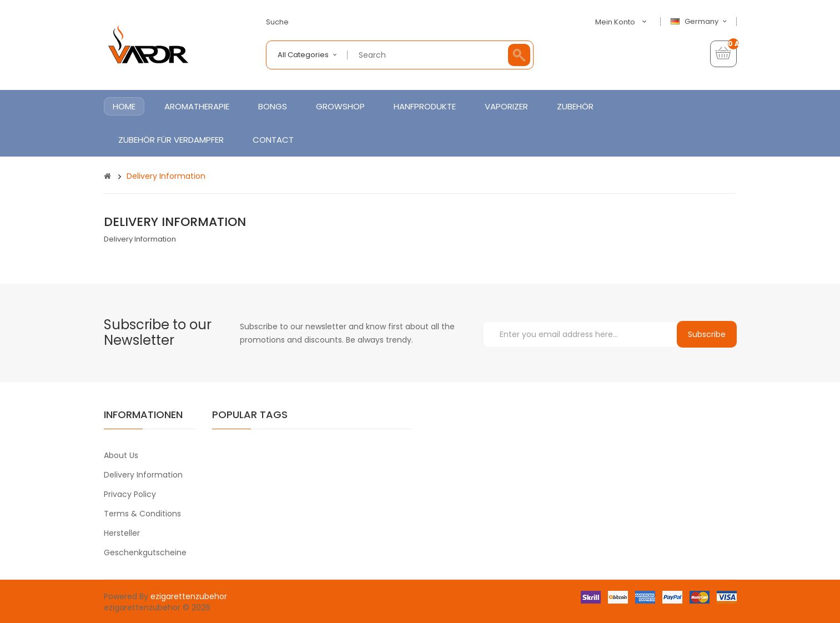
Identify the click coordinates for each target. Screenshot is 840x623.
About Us (121, 455)
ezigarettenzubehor (189, 596)
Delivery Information (166, 176)
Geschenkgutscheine (145, 552)
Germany (700, 22)
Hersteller (122, 533)
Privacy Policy (130, 494)
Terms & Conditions (142, 514)
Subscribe (707, 334)
